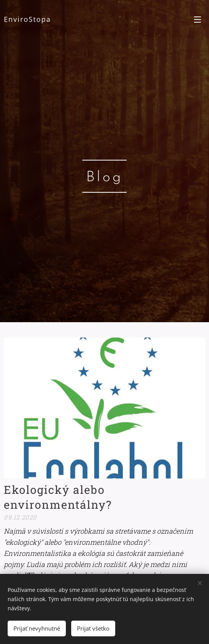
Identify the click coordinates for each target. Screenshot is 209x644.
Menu (198, 20)
